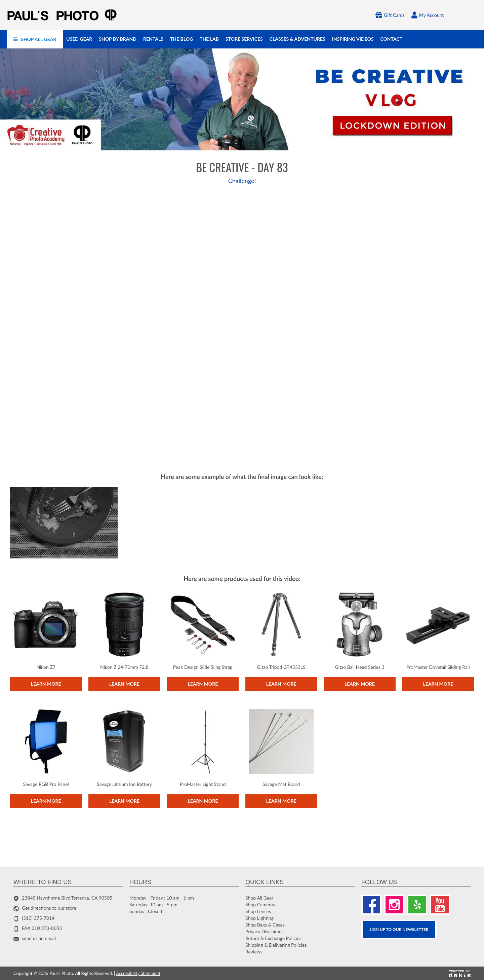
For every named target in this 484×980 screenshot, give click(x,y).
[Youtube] (440, 905)
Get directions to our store (49, 908)
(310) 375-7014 (38, 918)
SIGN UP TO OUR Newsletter (399, 929)
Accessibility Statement (138, 973)
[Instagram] (394, 905)
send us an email (39, 938)
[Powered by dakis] (460, 974)
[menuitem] (35, 39)
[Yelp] (417, 905)
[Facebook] (371, 905)
